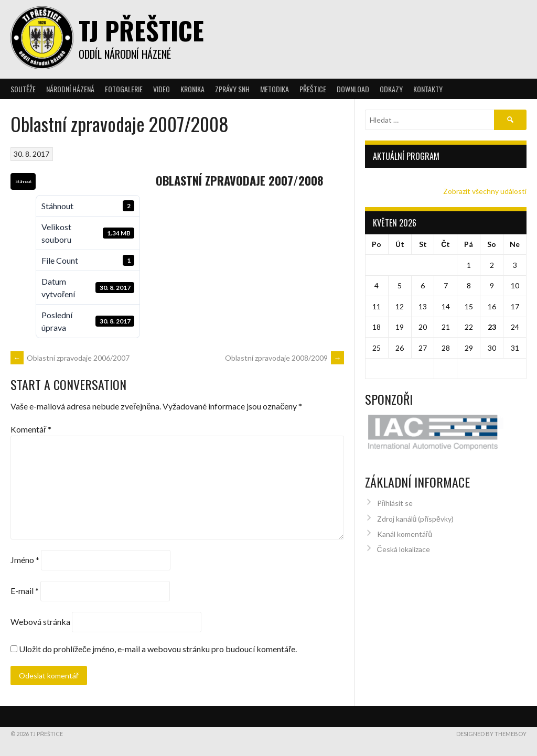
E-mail (25, 591)
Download (353, 89)
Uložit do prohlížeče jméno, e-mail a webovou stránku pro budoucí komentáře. (158, 649)
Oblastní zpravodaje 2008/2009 (284, 358)
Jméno (25, 560)
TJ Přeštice (141, 30)
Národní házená (70, 89)
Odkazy (391, 89)
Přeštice (313, 89)
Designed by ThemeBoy (491, 734)
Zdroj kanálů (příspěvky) (415, 497)
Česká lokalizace (404, 527)
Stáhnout (23, 181)
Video (162, 89)
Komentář (31, 429)
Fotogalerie (124, 89)
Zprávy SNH (232, 89)
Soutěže (23, 89)
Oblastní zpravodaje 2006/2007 (70, 358)
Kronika (192, 89)
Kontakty (428, 89)
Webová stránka (40, 622)
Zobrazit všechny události (485, 191)
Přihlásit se (395, 481)
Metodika (275, 89)
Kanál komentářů (405, 512)
